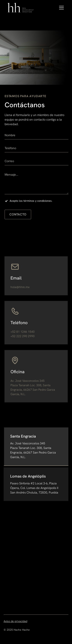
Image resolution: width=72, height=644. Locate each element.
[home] (21, 8)
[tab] (36, 447)
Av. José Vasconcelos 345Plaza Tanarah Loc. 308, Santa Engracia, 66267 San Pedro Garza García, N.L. (33, 387)
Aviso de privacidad (15, 621)
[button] (61, 8)
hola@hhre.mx (20, 287)
